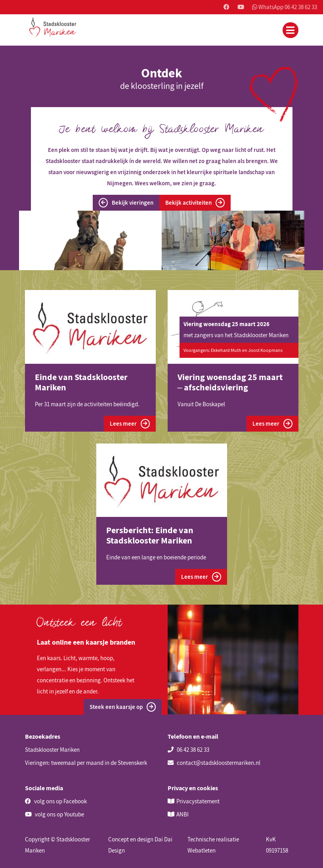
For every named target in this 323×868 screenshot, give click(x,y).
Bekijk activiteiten (195, 203)
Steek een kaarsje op (123, 707)
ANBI (183, 814)
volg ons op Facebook (56, 801)
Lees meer (130, 424)
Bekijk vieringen (126, 203)
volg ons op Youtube (54, 814)
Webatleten (202, 850)
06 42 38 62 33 (188, 750)
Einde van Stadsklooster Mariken (81, 382)
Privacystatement (198, 801)
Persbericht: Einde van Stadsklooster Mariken (150, 535)
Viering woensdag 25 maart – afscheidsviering (230, 382)
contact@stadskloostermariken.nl (214, 763)
